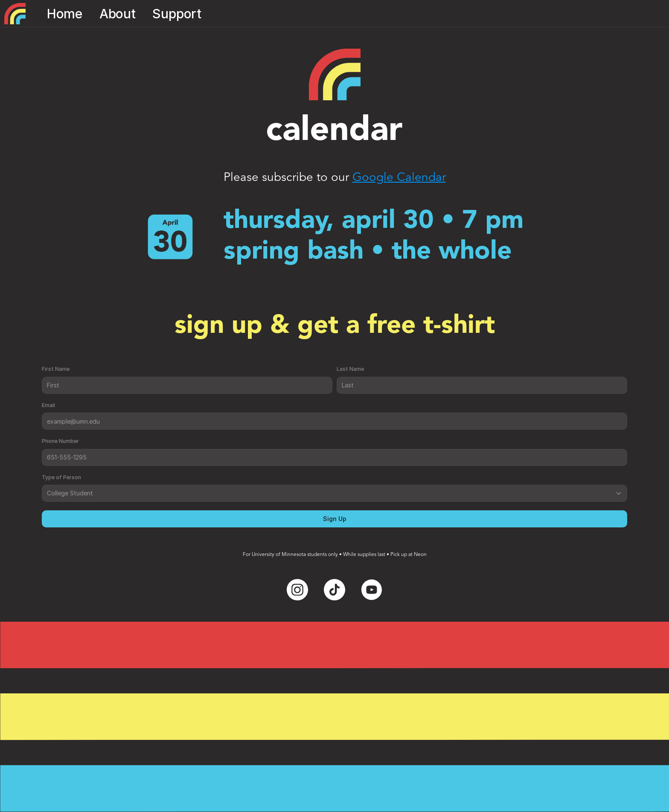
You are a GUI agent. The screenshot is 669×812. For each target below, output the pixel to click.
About (118, 14)
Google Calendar (399, 178)
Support (177, 14)
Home (65, 14)
